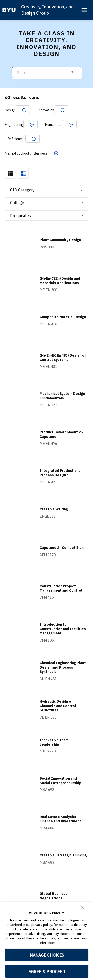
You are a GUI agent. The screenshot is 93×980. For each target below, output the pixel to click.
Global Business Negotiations (54, 896)
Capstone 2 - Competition (62, 548)
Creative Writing (54, 509)
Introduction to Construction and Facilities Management (63, 629)
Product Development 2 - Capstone (61, 434)
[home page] (9, 10)
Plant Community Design (60, 240)
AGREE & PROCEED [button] (47, 971)
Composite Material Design (63, 317)
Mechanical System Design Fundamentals (62, 396)
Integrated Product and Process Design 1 (60, 473)
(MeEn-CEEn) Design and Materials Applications (60, 281)
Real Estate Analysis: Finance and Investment (60, 819)
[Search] (47, 73)
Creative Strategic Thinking (63, 855)
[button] (83, 907)
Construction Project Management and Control (61, 588)
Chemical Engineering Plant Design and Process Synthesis (63, 667)
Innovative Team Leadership (54, 742)
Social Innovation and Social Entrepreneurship (61, 781)
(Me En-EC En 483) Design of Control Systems (63, 358)
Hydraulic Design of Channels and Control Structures (58, 706)
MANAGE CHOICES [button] (47, 955)
